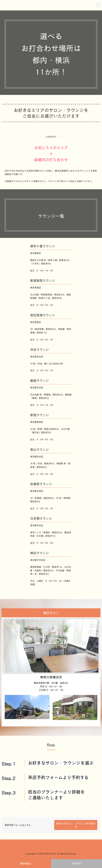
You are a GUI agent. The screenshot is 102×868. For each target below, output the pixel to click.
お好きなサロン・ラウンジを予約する (76, 825)
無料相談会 (25, 863)
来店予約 (77, 863)
